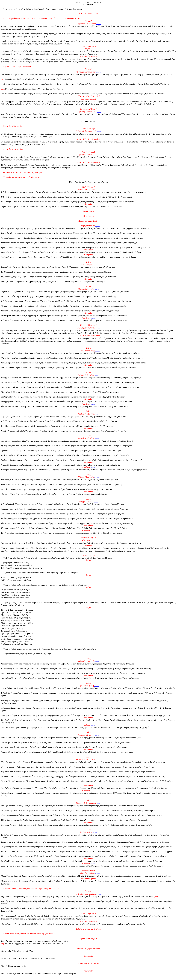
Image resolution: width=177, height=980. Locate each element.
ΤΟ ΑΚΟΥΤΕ (98, 24)
